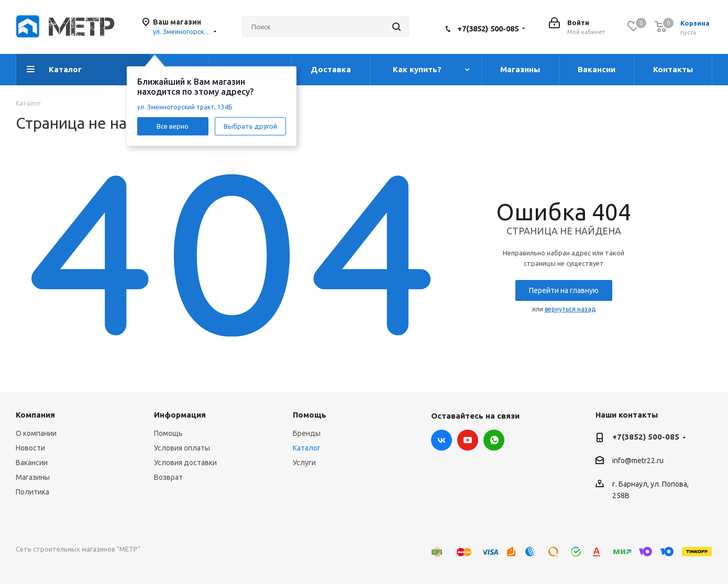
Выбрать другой (250, 126)
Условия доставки (185, 463)
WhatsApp (494, 440)
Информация (180, 415)
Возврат (168, 477)
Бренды (307, 433)
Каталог (307, 448)
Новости (30, 448)
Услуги (304, 463)
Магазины (33, 477)
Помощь (168, 433)
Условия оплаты (182, 448)
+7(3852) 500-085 (488, 29)
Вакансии (32, 463)
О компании (36, 433)
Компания (35, 415)
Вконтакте (442, 440)
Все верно (173, 126)
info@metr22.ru (638, 461)
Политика (32, 492)
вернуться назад (570, 309)
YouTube (468, 440)
